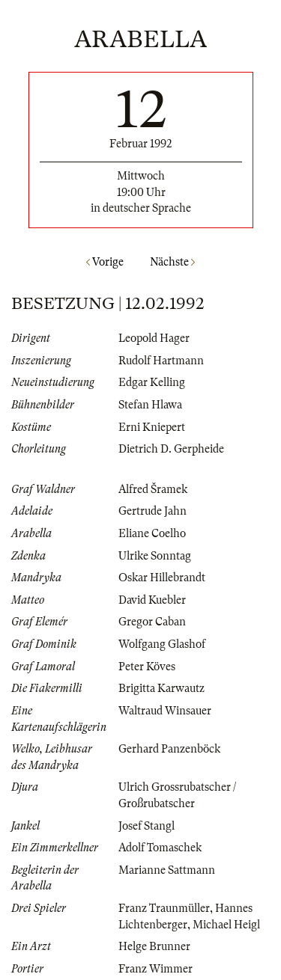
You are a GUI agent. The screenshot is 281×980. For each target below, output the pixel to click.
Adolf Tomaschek (160, 848)
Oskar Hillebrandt (162, 578)
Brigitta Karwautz (161, 688)
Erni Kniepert (152, 427)
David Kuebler (152, 600)
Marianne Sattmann (167, 870)
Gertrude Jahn (152, 511)
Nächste (172, 262)
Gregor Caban (152, 622)
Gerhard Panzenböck (169, 749)
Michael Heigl (226, 925)
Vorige (105, 262)
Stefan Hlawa (150, 405)
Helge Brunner (154, 946)
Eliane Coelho (152, 533)
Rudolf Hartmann (161, 361)
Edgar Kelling (152, 382)
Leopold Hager (154, 338)
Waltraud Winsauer (165, 711)
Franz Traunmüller (164, 908)
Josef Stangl (146, 826)
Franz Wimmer (155, 969)
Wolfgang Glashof (162, 644)
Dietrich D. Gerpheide (171, 449)
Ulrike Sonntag (155, 556)
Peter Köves (147, 667)
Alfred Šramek (153, 489)
